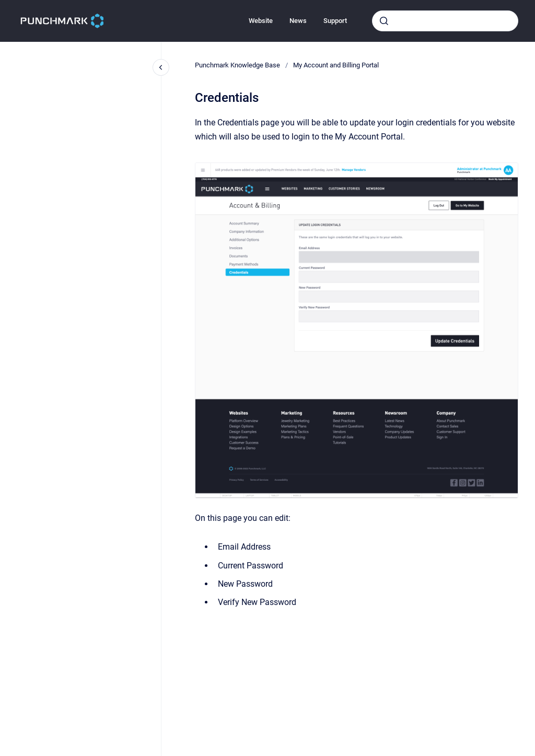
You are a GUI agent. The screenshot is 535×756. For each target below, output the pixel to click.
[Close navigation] (161, 67)
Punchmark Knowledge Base (237, 65)
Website (261, 21)
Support (335, 21)
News (298, 21)
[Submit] (384, 21)
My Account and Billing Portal (336, 65)
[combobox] (445, 21)
